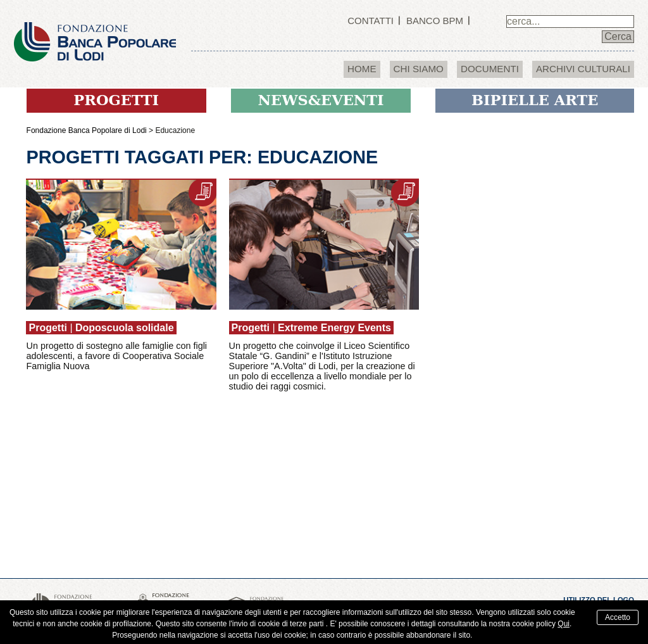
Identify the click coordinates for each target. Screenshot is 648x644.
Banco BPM (435, 21)
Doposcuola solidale (125, 328)
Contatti (371, 21)
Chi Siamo (419, 69)
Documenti (490, 69)
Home (362, 69)
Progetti (47, 328)
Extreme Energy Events (334, 328)
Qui (564, 624)
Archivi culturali (583, 69)
